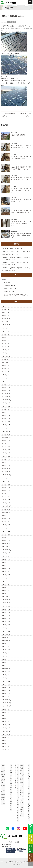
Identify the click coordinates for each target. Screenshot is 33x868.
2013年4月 (5, 719)
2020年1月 (5, 541)
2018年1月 (5, 594)
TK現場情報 (7, 286)
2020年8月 (5, 519)
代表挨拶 (29, 768)
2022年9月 (5, 441)
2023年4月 (5, 419)
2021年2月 (5, 500)
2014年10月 (5, 706)
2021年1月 (5, 503)
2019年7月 (5, 559)
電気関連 (11, 809)
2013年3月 (5, 722)
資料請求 (18, 818)
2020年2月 (5, 537)
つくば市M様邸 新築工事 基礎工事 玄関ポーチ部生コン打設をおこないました (22, 235)
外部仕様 (11, 793)
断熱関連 (11, 789)
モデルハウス (18, 770)
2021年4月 (5, 494)
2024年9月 (5, 365)
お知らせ (4, 279)
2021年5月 (5, 491)
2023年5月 (5, 415)
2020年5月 (5, 528)
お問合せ (18, 810)
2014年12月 (5, 700)
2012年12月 (5, 731)
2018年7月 (5, 584)
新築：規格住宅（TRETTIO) (3, 781)
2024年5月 (5, 378)
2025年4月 (5, 344)
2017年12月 (5, 597)
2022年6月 (5, 450)
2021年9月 (5, 478)
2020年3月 (5, 534)
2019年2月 (5, 575)
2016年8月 (5, 647)
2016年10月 (5, 640)
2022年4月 (5, 456)
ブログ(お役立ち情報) (22, 784)
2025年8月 (5, 331)
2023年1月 (5, 428)
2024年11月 (5, 359)
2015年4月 (5, 687)
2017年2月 (5, 628)
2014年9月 (5, 709)
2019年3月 (5, 572)
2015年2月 (5, 694)
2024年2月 (5, 387)
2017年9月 (5, 606)
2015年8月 (5, 675)
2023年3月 (5, 422)
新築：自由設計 (3, 775)
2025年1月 (5, 353)
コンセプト (3, 766)
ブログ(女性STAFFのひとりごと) (22, 792)
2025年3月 (5, 347)
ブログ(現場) (22, 779)
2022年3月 (5, 459)
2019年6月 (5, 562)
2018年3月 (5, 587)
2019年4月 (5, 569)
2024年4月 (5, 381)
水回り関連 (11, 803)
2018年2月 (5, 591)
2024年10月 (5, 362)
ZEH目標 (29, 795)
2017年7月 (5, 612)
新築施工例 (16, 769)
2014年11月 (5, 703)
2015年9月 (5, 672)
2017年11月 (5, 600)
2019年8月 (5, 556)
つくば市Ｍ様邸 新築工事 (18, 135)
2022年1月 (5, 465)
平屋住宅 (3, 795)
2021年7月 (5, 484)
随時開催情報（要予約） (22, 768)
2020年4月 (5, 531)
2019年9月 (5, 553)
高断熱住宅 (3, 786)
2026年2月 (5, 312)
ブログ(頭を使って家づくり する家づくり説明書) (22, 805)
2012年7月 (5, 737)
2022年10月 (5, 437)
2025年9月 (5, 328)
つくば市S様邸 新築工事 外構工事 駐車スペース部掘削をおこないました (21, 212)
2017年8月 (5, 609)
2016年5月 (5, 656)
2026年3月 (5, 309)
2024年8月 (5, 369)
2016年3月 (5, 662)
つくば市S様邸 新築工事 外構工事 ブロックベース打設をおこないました (21, 190)
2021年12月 (5, 469)
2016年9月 (5, 644)
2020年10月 (5, 512)
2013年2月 (5, 725)
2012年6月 (5, 740)
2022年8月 (5, 444)
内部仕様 (11, 798)
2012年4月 (5, 744)
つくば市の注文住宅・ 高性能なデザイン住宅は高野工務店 (18, 862)
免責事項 (29, 817)
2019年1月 (5, 578)
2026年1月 (5, 315)
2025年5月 (5, 341)
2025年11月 (5, 322)
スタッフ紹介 (29, 786)
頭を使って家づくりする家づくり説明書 (15, 295)
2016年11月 (5, 637)
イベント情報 (22, 774)
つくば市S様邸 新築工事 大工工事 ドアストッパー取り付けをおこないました (21, 224)
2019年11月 (5, 547)
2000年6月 (5, 750)
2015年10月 (5, 669)
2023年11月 (5, 397)
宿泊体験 (18, 780)
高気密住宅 (3, 791)
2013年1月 (5, 728)
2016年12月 (5, 634)
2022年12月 (5, 431)
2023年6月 (5, 412)
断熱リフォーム (3, 798)
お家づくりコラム (9, 289)
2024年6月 (5, 375)
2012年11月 (5, 734)
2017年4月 (5, 622)
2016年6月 (5, 653)
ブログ (4, 283)
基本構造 (11, 784)
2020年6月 (5, 525)
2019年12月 (5, 544)
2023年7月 (5, 409)
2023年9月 (5, 403)
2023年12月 (5, 394)
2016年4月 (5, 659)
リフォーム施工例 (16, 781)
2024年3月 (5, 384)
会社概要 (29, 776)
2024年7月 (5, 372)
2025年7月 (5, 334)
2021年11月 (5, 472)
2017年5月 (5, 619)
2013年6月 (5, 715)
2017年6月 (5, 615)
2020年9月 (5, 515)
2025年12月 (5, 319)
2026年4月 (5, 306)
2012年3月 (5, 747)
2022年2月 (5, 462)
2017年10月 (5, 603)
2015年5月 (5, 684)
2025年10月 (5, 325)
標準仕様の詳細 (11, 778)
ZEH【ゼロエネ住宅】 (11, 769)
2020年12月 (5, 506)
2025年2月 (5, 350)
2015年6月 (5, 681)
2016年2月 (5, 665)
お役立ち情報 (8, 292)
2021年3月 (5, 497)
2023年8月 (5, 406)
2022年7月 (5, 447)
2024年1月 (5, 391)
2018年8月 (5, 581)
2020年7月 (5, 522)
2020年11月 (5, 509)
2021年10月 (5, 475)
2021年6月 (5, 487)
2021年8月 (5, 481)
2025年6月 (5, 337)
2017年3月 (5, 625)
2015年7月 (5, 678)
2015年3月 (5, 690)
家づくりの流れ (3, 771)
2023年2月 (5, 425)
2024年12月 (5, 356)
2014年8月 (5, 712)
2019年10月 (5, 550)
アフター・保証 (3, 803)
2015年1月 (5, 697)
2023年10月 (5, 400)
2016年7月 (5, 650)
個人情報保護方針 (29, 806)
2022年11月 (5, 434)
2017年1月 (5, 631)
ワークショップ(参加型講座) (18, 795)
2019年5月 (5, 565)
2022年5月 (5, 453)
